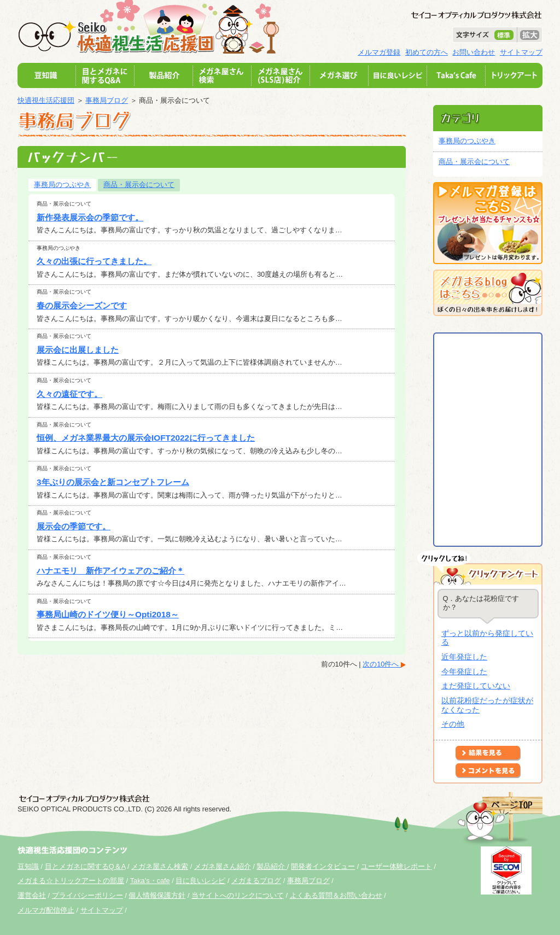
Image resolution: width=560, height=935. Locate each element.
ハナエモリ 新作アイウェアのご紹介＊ (110, 571)
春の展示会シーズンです (82, 305)
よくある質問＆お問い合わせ (336, 895)
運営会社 (32, 895)
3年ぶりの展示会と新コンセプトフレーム (113, 482)
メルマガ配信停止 (46, 910)
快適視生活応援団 (46, 100)
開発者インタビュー (323, 866)
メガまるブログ (256, 881)
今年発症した (464, 671)
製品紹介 (272, 866)
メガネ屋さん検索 (160, 866)
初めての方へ (427, 52)
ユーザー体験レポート (396, 866)
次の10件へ (382, 664)
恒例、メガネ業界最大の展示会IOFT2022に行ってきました (146, 438)
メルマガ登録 (379, 52)
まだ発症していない (476, 686)
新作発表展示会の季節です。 (90, 217)
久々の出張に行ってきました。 (94, 261)
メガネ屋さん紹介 (223, 866)
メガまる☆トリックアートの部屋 (71, 881)
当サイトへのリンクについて (238, 895)
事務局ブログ (107, 100)
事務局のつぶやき (62, 185)
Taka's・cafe (150, 881)
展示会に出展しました (78, 350)
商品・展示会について (139, 185)
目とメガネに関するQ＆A (85, 866)
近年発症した (464, 657)
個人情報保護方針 (157, 895)
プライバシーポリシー (87, 895)
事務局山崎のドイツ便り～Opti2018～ (108, 614)
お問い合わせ (474, 52)
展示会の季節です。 (74, 526)
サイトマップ (521, 52)
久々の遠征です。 (69, 394)
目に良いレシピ (200, 881)
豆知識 (28, 866)
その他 (453, 724)
